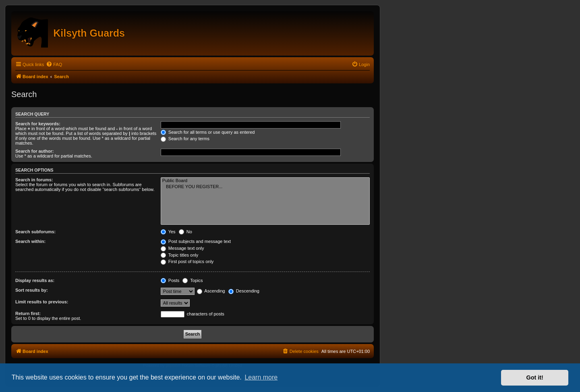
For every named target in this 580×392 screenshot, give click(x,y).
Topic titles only (179, 255)
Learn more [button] (261, 377)
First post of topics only (187, 261)
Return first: (28, 313)
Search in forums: (34, 180)
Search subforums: (35, 232)
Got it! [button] (535, 377)
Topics (193, 280)
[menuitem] (54, 64)
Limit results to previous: (42, 302)
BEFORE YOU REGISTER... (265, 187)
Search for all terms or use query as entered (208, 132)
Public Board (265, 181)
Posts (170, 280)
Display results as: (35, 280)
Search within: (30, 241)
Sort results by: (32, 290)
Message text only (182, 248)
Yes (168, 232)
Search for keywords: (38, 124)
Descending (244, 291)
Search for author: (34, 151)
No (185, 232)
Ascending (211, 291)
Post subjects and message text (196, 241)
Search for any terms (185, 139)
